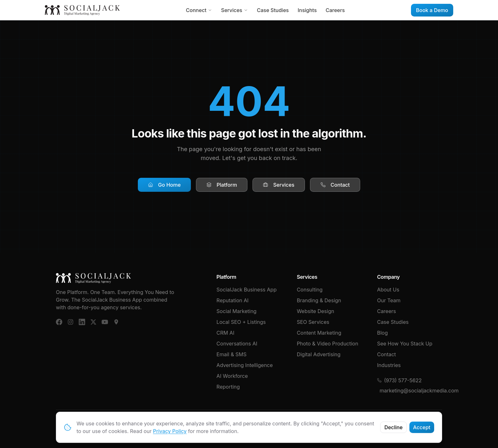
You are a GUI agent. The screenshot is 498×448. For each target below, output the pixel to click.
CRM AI (225, 333)
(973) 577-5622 (399, 380)
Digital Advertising (319, 354)
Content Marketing (319, 333)
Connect (199, 10)
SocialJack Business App (247, 290)
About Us (388, 290)
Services (235, 10)
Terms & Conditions (341, 424)
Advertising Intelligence (245, 365)
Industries (389, 365)
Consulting (310, 290)
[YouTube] (105, 322)
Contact (335, 185)
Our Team (389, 300)
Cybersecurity (425, 424)
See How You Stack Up (405, 344)
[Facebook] (59, 322)
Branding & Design (319, 300)
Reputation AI (233, 300)
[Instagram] (71, 322)
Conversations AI (237, 344)
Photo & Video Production (327, 344)
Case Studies (273, 10)
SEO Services (313, 322)
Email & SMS (232, 354)
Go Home (164, 185)
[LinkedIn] (82, 322)
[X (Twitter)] (93, 322)
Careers (335, 10)
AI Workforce (232, 376)
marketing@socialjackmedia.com (411, 391)
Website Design (315, 311)
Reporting (228, 387)
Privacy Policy (386, 424)
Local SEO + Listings (241, 322)
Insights (307, 10)
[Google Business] (116, 322)
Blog (382, 333)
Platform (222, 185)
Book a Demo (432, 10)
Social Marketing (237, 311)
